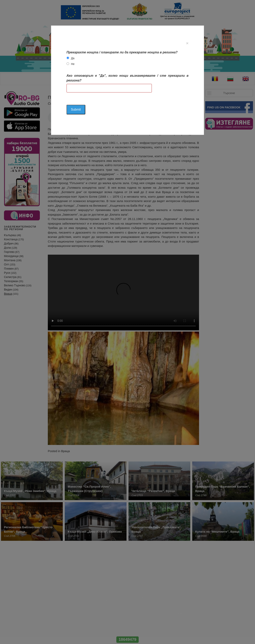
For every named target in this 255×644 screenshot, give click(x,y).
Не (73, 64)
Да (73, 58)
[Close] (187, 43)
